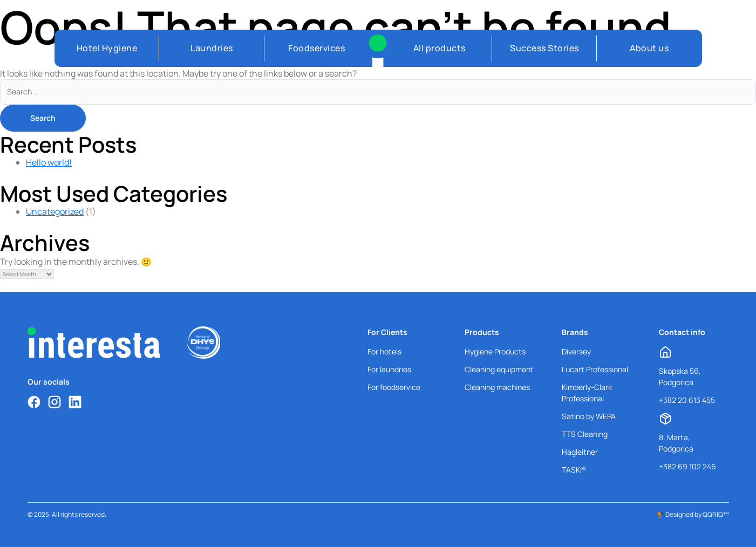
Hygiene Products (495, 351)
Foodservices (316, 48)
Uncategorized (55, 211)
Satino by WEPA (589, 416)
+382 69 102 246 (687, 466)
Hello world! (49, 162)
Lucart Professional (595, 369)
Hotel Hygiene (107, 48)
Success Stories (544, 48)
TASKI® (574, 470)
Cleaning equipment (499, 369)
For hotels (384, 351)
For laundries (389, 369)
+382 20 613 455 (687, 400)
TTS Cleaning (585, 434)
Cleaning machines (497, 387)
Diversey (576, 351)
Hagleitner (580, 452)
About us (649, 48)
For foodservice (394, 387)
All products (440, 48)
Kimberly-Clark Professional (587, 393)
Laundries (212, 48)
